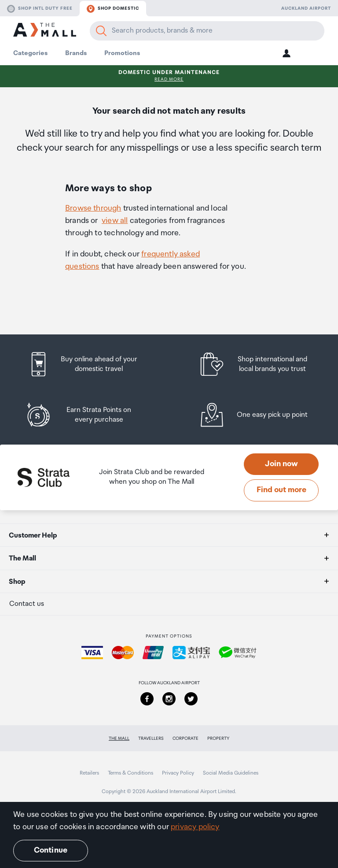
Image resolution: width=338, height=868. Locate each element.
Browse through (93, 208)
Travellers (151, 738)
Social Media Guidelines (231, 773)
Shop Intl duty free (40, 9)
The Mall (119, 738)
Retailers (89, 773)
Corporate (186, 738)
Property (218, 738)
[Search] (101, 31)
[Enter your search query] (207, 31)
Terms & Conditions (130, 773)
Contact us (27, 604)
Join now (281, 464)
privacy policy (195, 827)
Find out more (281, 490)
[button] (287, 53)
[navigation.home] (45, 31)
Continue (51, 850)
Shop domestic (113, 9)
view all (115, 221)
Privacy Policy (178, 773)
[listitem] (91, 364)
